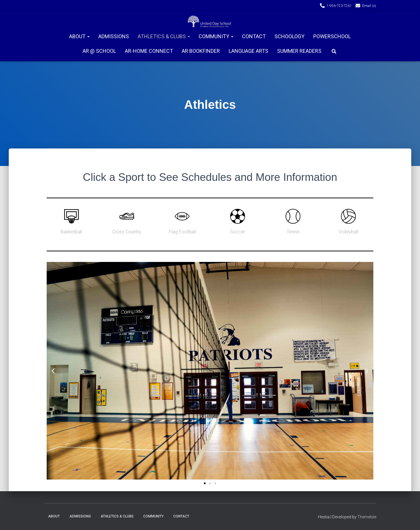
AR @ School (99, 51)
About (79, 36)
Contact (254, 36)
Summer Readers (299, 51)
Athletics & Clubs (164, 36)
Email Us (369, 6)
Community (216, 36)
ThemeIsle (367, 517)
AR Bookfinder (201, 51)
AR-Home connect (149, 51)
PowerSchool (332, 36)
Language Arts (249, 51)
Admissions (114, 36)
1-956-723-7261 (339, 6)
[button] (205, 484)
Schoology (289, 36)
